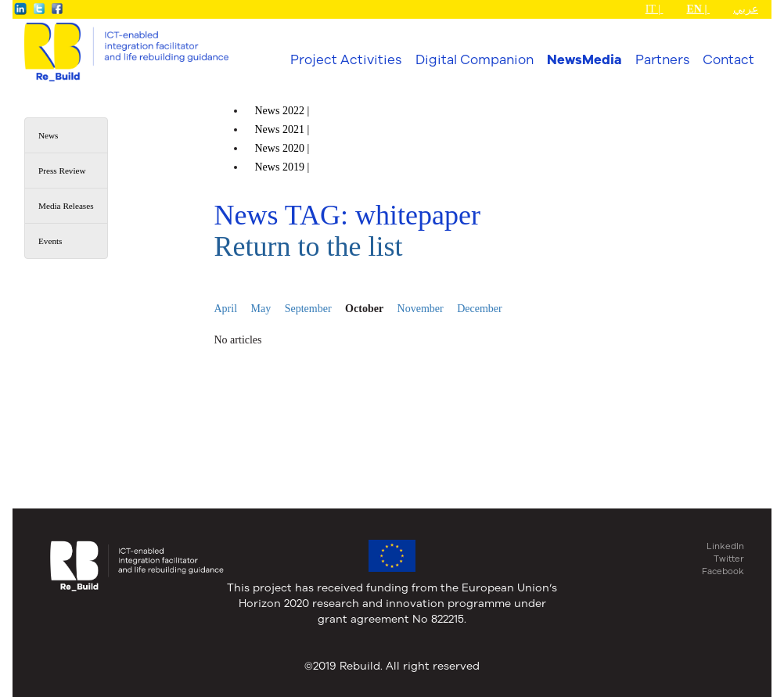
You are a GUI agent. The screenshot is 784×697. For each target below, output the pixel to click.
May (261, 309)
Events (50, 241)
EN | (698, 9)
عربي (746, 9)
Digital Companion (475, 59)
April (226, 309)
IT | (655, 9)
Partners (662, 59)
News (48, 135)
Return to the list (309, 246)
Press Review (62, 171)
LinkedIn (725, 546)
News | (284, 111)
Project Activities (346, 59)
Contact (728, 59)
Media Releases (66, 206)
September (308, 309)
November (421, 309)
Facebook (723, 571)
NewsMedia (584, 59)
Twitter (729, 559)
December (480, 309)
